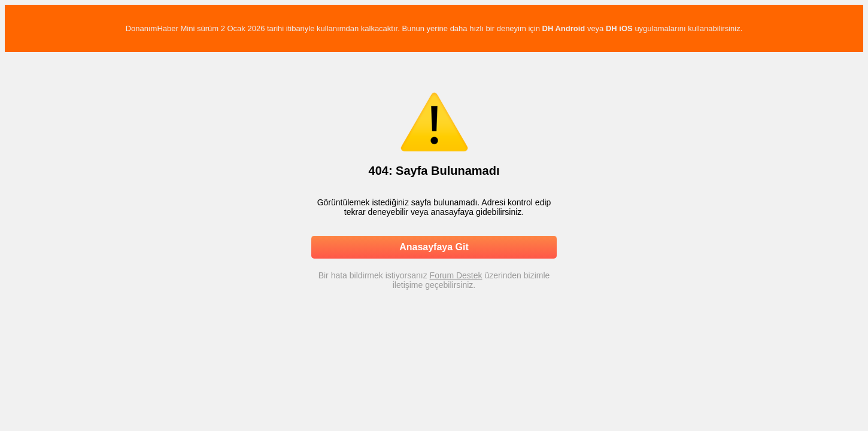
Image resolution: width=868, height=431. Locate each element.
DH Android (564, 28)
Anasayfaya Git (434, 247)
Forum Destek (456, 275)
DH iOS (619, 28)
